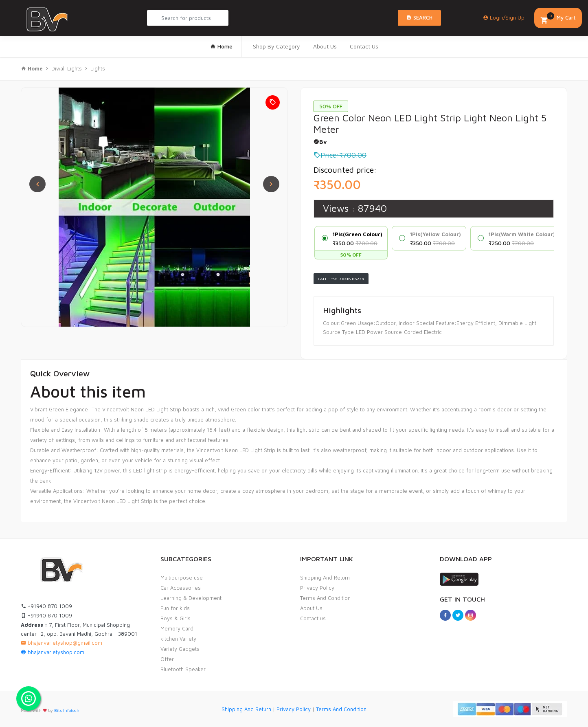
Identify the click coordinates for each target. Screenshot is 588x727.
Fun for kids (175, 608)
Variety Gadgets (180, 649)
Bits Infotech (67, 710)
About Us (325, 46)
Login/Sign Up (504, 18)
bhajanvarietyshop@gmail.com (61, 643)
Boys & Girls (176, 618)
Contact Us (364, 46)
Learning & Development (191, 598)
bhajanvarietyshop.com (53, 652)
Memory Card (177, 628)
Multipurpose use (182, 578)
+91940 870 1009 (46, 606)
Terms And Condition (325, 598)
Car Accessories (181, 588)
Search (419, 18)
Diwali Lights (67, 68)
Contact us (313, 618)
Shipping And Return (325, 578)
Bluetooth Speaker (183, 669)
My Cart (558, 19)
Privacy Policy (317, 588)
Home (221, 46)
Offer (167, 659)
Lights (98, 68)
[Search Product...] (188, 18)
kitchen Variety (178, 639)
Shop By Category (276, 46)
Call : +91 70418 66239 (341, 279)
